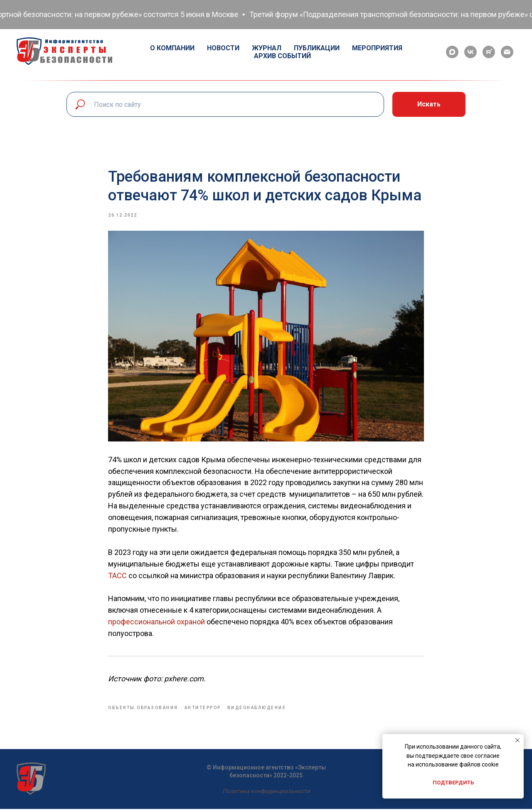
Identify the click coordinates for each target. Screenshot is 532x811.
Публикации (317, 48)
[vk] (470, 52)
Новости (223, 48)
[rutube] (489, 52)
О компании (172, 48)
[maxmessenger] (452, 52)
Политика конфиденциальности (266, 793)
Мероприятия (377, 48)
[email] (507, 52)
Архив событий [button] (282, 56)
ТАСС (117, 576)
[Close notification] (517, 740)
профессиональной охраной (157, 623)
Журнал (267, 48)
